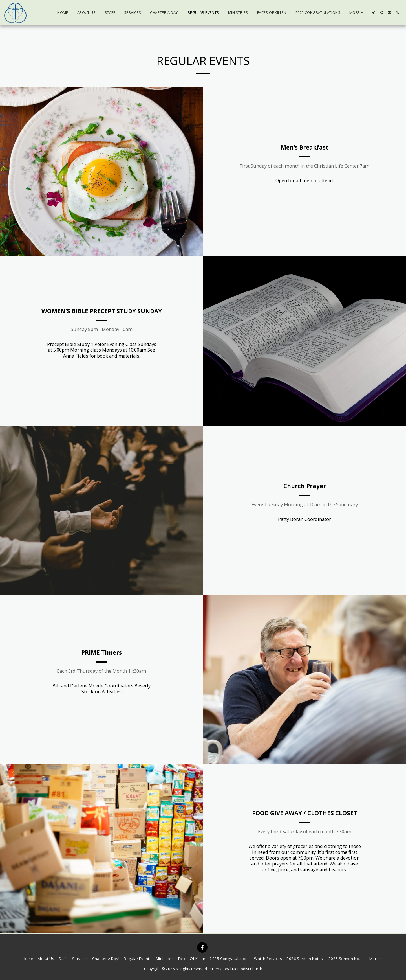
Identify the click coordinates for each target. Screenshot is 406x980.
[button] (373, 13)
